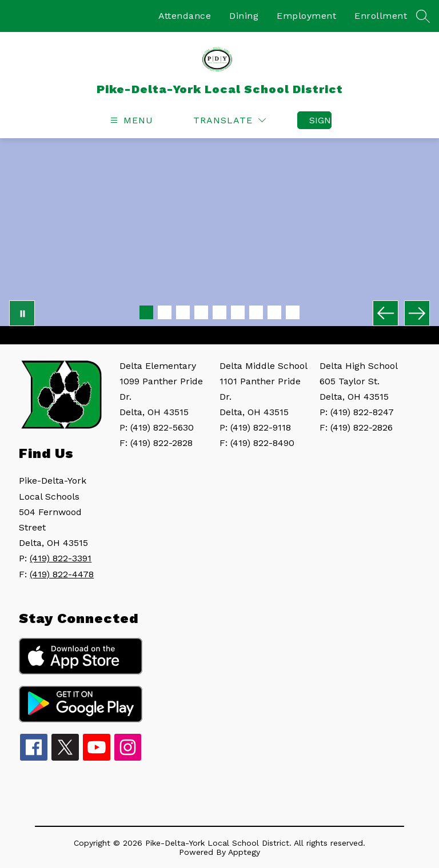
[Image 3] (183, 312)
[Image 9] (293, 312)
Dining (244, 16)
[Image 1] (146, 312)
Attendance (185, 16)
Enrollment (381, 16)
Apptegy (244, 852)
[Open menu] (130, 120)
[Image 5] (219, 312)
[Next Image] (417, 313)
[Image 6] (238, 312)
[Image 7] (256, 312)
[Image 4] (201, 312)
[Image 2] (165, 312)
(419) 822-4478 (62, 574)
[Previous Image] (386, 313)
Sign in (320, 120)
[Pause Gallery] (22, 313)
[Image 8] (274, 312)
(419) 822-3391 (61, 558)
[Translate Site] (230, 120)
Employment (306, 16)
